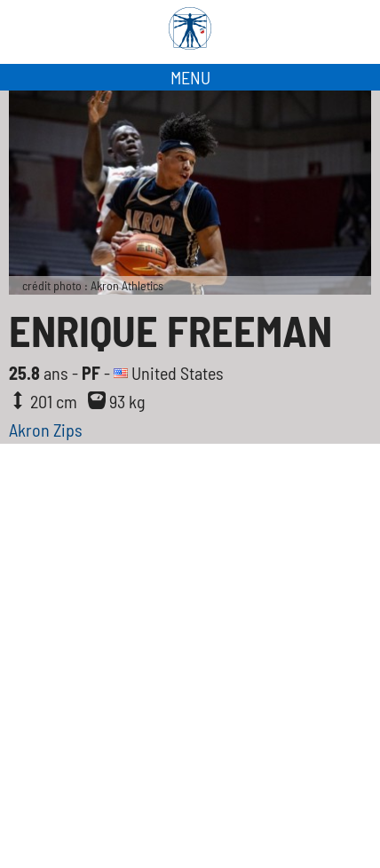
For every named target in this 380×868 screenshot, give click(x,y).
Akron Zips (46, 430)
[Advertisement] (190, 669)
